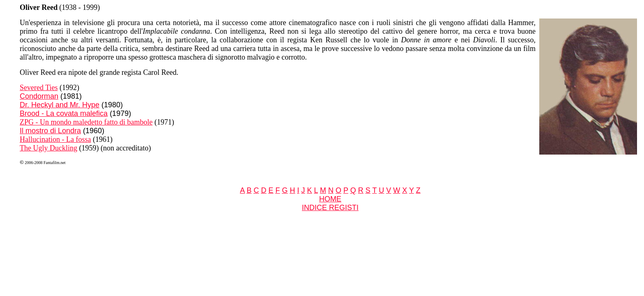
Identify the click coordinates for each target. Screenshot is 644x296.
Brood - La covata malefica (64, 113)
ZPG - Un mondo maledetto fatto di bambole (86, 122)
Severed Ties (39, 88)
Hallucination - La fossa (55, 139)
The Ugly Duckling (48, 148)
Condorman (39, 96)
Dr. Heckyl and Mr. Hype (60, 105)
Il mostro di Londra (50, 131)
